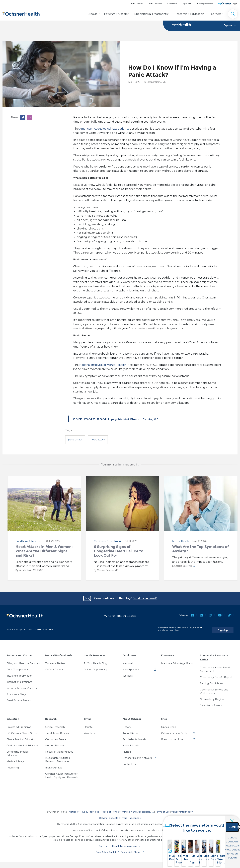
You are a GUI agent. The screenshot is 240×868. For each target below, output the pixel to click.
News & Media (131, 743)
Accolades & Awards (134, 737)
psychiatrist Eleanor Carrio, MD (146, 419)
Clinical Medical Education (22, 737)
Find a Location (155, 4)
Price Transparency (18, 667)
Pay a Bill (186, 4)
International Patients (19, 679)
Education (13, 717)
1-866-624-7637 (45, 627)
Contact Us (129, 762)
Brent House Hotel (172, 737)
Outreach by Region (212, 697)
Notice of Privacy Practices (84, 809)
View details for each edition (216, 849)
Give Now (172, 4)
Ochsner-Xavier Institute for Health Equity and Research (62, 773)
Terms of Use (163, 809)
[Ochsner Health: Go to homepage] (21, 13)
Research (51, 717)
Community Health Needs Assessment (215, 667)
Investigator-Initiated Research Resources (58, 757)
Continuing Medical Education (18, 751)
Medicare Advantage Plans (177, 661)
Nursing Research (56, 743)
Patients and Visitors (20, 653)
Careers (216, 14)
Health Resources (95, 653)
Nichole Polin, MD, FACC (31, 571)
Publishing (13, 765)
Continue (216, 835)
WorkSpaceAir (131, 667)
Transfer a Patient (56, 661)
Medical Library (15, 759)
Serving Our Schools (212, 681)
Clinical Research (55, 725)
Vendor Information (182, 809)
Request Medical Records (22, 686)
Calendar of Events (211, 703)
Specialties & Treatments (151, 14)
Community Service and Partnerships (214, 689)
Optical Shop (169, 725)
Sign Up (227, 628)
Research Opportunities (59, 749)
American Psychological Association (103, 129)
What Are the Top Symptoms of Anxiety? (201, 549)
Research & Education (189, 14)
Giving (88, 717)
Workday (128, 673)
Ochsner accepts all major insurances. (120, 815)
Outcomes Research (57, 737)
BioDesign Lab (54, 765)
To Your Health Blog (95, 661)
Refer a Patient (54, 667)
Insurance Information (19, 673)
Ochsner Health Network (137, 755)
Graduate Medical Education (23, 743)
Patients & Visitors (116, 14)
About (93, 14)
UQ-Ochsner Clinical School (22, 731)
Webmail (128, 661)
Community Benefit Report (216, 675)
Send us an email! (145, 599)
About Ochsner (132, 717)
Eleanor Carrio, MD (156, 82)
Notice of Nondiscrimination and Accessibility (126, 809)
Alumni (127, 749)
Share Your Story (16, 692)
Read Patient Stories (19, 698)
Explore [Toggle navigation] (230, 26)
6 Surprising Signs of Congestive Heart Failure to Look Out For (118, 551)
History (127, 725)
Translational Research (58, 731)
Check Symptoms (204, 4)
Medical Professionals (59, 653)
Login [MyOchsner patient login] (235, 4)
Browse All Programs (19, 725)
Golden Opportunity (95, 667)
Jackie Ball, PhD (184, 566)
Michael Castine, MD (108, 571)
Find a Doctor (136, 4)
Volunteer (90, 731)
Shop (164, 717)
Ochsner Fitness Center (175, 731)
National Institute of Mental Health (103, 365)
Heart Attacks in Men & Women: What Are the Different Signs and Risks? (44, 551)
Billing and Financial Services (23, 661)
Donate (88, 725)
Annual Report (131, 731)
